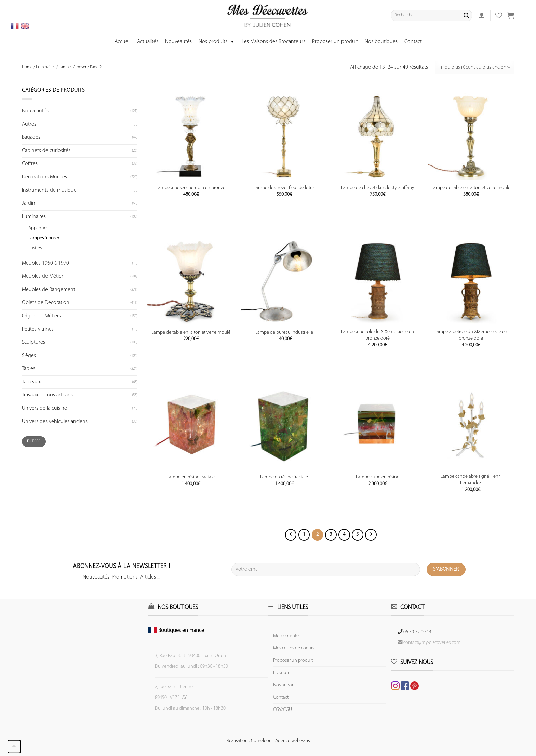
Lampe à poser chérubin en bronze (191, 188)
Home (27, 67)
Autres (29, 124)
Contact (413, 42)
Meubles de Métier (43, 276)
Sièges (29, 356)
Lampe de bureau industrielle (284, 333)
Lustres (35, 248)
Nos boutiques (381, 42)
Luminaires (46, 67)
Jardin (29, 203)
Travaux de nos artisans (47, 395)
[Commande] (474, 68)
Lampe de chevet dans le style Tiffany (378, 188)
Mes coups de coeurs (294, 648)
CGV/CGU (283, 710)
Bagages (31, 137)
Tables (29, 369)
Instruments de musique (49, 190)
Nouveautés (178, 42)
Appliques (38, 228)
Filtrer (34, 441)
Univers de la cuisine (44, 408)
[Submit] (466, 15)
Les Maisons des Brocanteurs (273, 42)
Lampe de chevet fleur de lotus (284, 188)
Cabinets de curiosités (46, 151)
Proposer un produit (335, 42)
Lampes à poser (73, 67)
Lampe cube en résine (378, 477)
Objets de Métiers (41, 316)
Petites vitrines (38, 329)
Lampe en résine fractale (191, 477)
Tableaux (31, 382)
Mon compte (286, 636)
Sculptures (33, 342)
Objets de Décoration (46, 303)
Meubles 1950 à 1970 (45, 263)
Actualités (148, 42)
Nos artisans (285, 685)
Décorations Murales (44, 177)
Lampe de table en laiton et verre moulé (471, 188)
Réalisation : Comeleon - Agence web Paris (268, 741)
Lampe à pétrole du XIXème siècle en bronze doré (378, 335)
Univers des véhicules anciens (55, 422)
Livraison (282, 673)
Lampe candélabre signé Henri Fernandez (471, 480)
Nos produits (217, 42)
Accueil (122, 42)
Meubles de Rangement (49, 290)
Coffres (30, 164)
